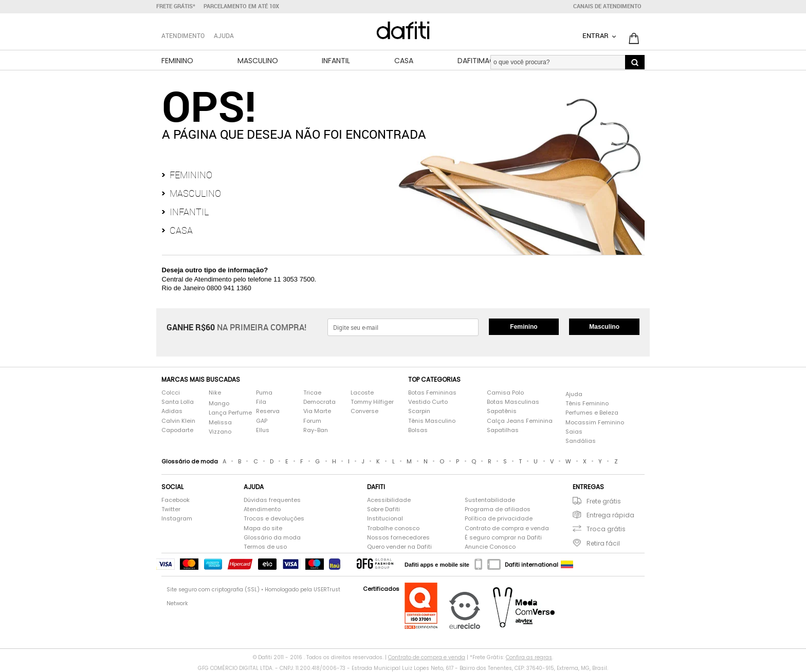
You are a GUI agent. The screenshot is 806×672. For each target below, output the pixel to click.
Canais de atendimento (607, 6)
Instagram (177, 519)
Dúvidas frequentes (272, 500)
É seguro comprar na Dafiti (503, 538)
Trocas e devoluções (274, 519)
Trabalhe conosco (393, 528)
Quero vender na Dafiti (399, 547)
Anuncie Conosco (490, 547)
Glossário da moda (272, 538)
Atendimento (262, 509)
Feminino (177, 61)
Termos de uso (265, 547)
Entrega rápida (610, 515)
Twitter (171, 509)
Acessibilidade (389, 500)
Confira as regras (529, 657)
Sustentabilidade (490, 500)
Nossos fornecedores (398, 538)
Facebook (176, 500)
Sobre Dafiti (383, 509)
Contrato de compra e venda (507, 528)
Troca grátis (606, 529)
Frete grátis (604, 501)
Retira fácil (603, 543)
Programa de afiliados (498, 509)
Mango (219, 404)
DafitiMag (476, 61)
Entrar (596, 35)
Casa (404, 61)
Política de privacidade (499, 519)
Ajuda (224, 35)
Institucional (385, 519)
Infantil (336, 61)
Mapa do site (263, 528)
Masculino (258, 61)
